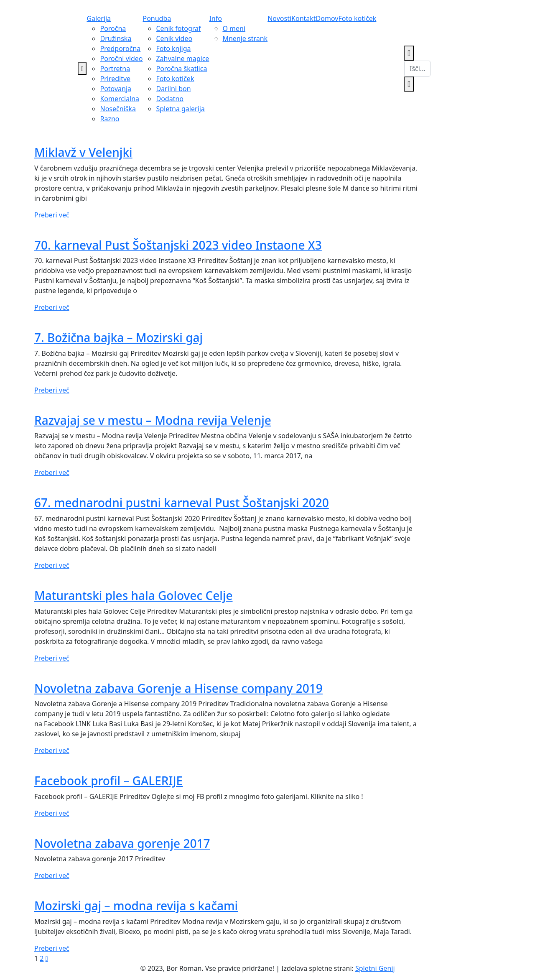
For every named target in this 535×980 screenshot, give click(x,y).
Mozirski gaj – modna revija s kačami (136, 906)
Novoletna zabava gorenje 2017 (122, 843)
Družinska (116, 38)
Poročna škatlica (181, 69)
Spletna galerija (180, 109)
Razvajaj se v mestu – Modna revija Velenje (153, 420)
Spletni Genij (375, 968)
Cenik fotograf (178, 28)
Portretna (115, 69)
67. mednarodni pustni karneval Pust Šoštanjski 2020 (182, 503)
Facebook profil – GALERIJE (108, 781)
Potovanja (116, 89)
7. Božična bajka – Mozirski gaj (118, 337)
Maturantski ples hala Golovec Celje (133, 595)
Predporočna (120, 48)
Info (215, 18)
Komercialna (120, 99)
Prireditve (115, 79)
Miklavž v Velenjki (83, 152)
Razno (110, 119)
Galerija (99, 18)
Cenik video (174, 38)
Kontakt (304, 18)
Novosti (279, 18)
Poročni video (121, 59)
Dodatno (170, 99)
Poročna (113, 28)
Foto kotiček (175, 79)
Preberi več (52, 215)
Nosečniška (118, 109)
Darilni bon (173, 89)
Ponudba (157, 18)
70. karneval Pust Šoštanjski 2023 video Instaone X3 (178, 245)
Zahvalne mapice (182, 59)
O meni (234, 28)
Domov (327, 18)
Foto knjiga (173, 48)
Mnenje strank (245, 38)
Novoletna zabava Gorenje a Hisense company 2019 (178, 688)
